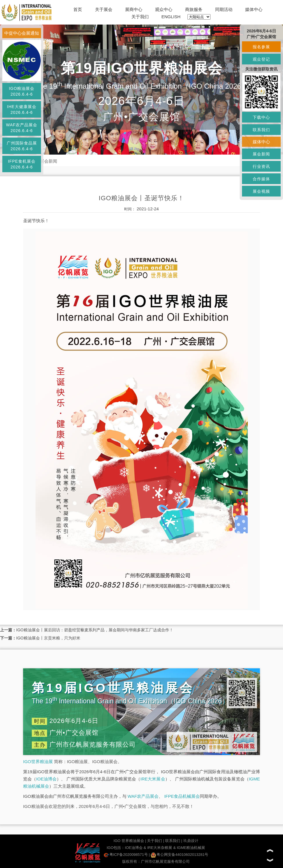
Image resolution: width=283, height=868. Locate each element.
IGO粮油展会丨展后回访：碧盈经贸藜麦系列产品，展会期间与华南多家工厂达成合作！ (95, 630)
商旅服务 (194, 9)
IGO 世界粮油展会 (129, 841)
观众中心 (164, 9)
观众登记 (261, 59)
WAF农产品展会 (143, 796)
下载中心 (261, 117)
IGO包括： (116, 848)
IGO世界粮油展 (38, 762)
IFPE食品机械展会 (182, 796)
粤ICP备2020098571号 (126, 855)
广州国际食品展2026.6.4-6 (22, 146)
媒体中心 (254, 9)
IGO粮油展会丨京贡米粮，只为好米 (48, 638)
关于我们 (140, 17)
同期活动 (224, 9)
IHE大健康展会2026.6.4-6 (22, 110)
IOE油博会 (46, 779)
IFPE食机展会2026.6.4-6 (22, 164)
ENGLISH (171, 17)
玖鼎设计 (191, 841)
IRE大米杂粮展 (160, 848)
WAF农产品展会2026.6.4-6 (22, 128)
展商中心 (134, 9)
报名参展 (261, 47)
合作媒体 (261, 179)
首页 (78, 9)
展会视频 (261, 191)
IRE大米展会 (153, 779)
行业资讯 (261, 166)
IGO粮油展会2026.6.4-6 (22, 91)
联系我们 (173, 841)
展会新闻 (49, 161)
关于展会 (104, 9)
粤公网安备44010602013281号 (179, 855)
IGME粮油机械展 (191, 848)
